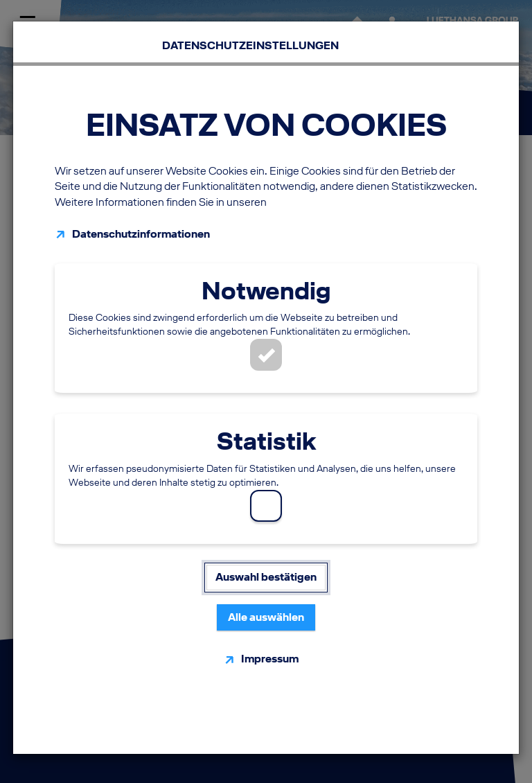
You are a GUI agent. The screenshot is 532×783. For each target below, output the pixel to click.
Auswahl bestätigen (266, 577)
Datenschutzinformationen (141, 234)
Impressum (270, 659)
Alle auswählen (266, 617)
